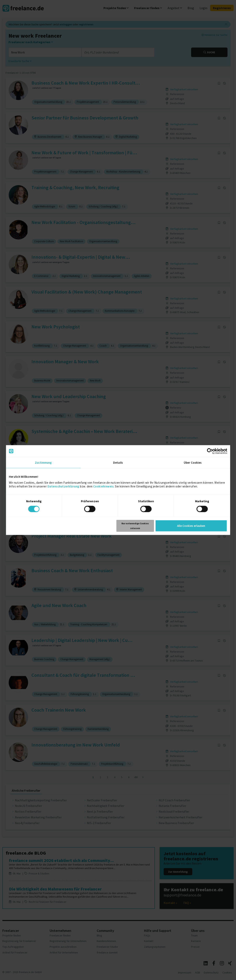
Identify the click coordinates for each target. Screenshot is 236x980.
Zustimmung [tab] (43, 463)
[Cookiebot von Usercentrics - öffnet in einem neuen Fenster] (210, 451)
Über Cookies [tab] (193, 463)
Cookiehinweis (103, 486)
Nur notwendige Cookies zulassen (135, 526)
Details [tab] (118, 463)
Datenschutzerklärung (63, 486)
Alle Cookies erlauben (191, 526)
